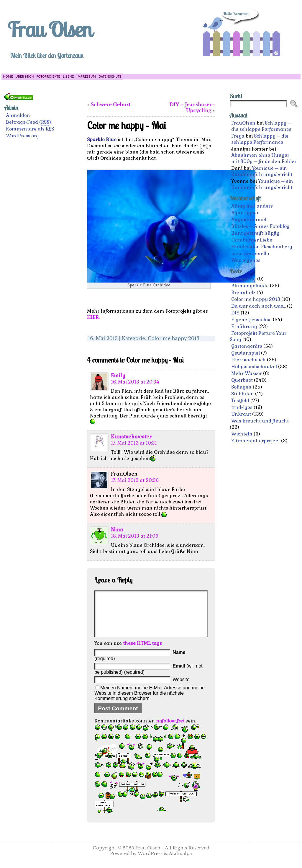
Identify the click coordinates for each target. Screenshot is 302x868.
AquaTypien (246, 213)
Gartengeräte (247, 346)
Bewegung (244, 279)
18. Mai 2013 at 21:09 (135, 536)
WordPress (150, 862)
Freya (238, 136)
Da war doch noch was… (258, 306)
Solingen (241, 387)
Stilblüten (243, 394)
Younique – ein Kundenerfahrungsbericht (262, 171)
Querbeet (242, 380)
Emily (118, 376)
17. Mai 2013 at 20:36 (135, 480)
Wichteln (242, 434)
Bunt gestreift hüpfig (255, 233)
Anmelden (18, 115)
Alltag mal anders (252, 206)
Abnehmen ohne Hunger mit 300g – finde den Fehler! (264, 158)
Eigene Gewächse (251, 320)
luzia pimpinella (250, 253)
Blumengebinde (250, 286)
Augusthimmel (249, 220)
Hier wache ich (248, 360)
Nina (117, 530)
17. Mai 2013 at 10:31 (134, 443)
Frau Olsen (50, 29)
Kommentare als (30, 129)
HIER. (93, 317)
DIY (235, 313)
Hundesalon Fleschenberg (262, 247)
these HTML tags (142, 652)
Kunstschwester (131, 437)
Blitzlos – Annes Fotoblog (260, 226)
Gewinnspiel (246, 353)
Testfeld (240, 400)
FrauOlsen (243, 123)
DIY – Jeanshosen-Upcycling (192, 107)
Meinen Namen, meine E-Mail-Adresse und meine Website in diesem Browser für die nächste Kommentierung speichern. (150, 702)
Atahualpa (180, 862)
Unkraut (241, 414)
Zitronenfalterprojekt (256, 441)
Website (181, 688)
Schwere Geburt (111, 105)
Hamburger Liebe (252, 240)
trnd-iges (242, 407)
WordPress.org (22, 136)
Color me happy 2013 (174, 338)
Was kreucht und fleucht (260, 421)
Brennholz (243, 292)
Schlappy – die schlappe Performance (261, 126)
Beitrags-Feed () (28, 122)
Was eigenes (246, 260)
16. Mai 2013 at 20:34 (135, 382)
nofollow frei (170, 730)
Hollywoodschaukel (254, 367)
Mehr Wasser (247, 373)
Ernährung (244, 326)
